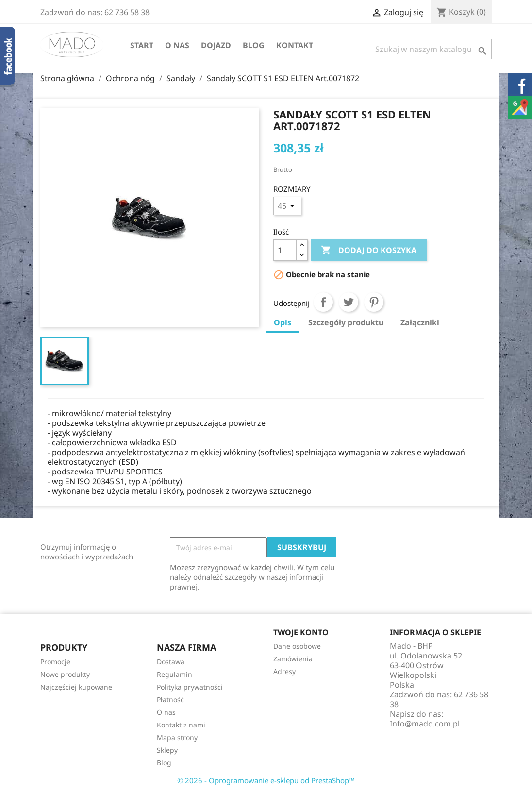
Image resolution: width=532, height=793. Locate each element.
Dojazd (216, 45)
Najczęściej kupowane (76, 687)
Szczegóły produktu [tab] (346, 322)
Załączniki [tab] (420, 322)
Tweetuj (349, 302)
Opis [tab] (283, 322)
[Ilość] (285, 250)
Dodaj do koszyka (369, 251)
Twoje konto (301, 632)
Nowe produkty (65, 674)
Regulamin (175, 674)
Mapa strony (177, 737)
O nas (177, 45)
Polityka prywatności (190, 687)
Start (142, 45)
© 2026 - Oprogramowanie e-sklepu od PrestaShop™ (266, 780)
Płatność (170, 700)
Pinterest (374, 302)
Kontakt (295, 45)
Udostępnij (323, 302)
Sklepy (167, 750)
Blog (254, 45)
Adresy (284, 671)
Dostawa (171, 662)
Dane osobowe (297, 646)
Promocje (55, 662)
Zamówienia (293, 659)
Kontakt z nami (181, 725)
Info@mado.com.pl (425, 724)
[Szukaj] (431, 49)
